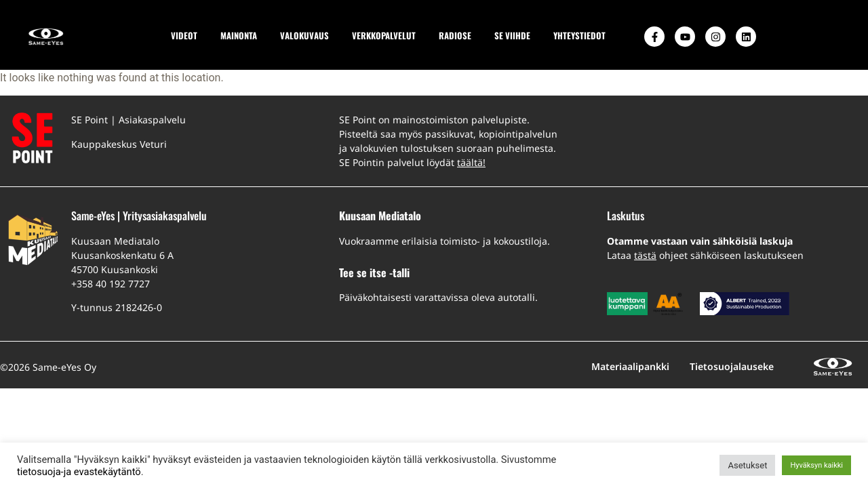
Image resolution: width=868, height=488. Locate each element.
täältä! (471, 162)
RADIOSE (455, 36)
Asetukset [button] (747, 465)
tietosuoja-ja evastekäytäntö (79, 472)
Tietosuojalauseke (732, 366)
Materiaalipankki (630, 366)
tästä (645, 255)
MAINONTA (239, 36)
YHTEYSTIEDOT (579, 36)
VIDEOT (184, 36)
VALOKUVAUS (304, 36)
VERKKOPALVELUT (384, 36)
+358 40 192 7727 (111, 284)
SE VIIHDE (512, 36)
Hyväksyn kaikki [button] (816, 465)
